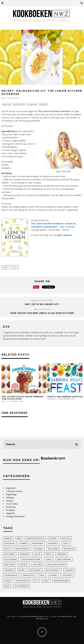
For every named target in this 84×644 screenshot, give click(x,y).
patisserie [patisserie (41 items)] (35, 570)
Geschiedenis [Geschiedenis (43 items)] (23, 549)
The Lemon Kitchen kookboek (54, 111)
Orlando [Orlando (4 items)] (9, 570)
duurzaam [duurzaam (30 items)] (38, 543)
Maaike (51, 399)
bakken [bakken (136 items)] (8, 538)
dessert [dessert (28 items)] (66, 538)
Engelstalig (11, 494)
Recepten (7, 104)
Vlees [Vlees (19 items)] (46, 581)
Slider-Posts (19, 104)
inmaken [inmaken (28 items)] (24, 554)
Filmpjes (10, 498)
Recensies (11, 507)
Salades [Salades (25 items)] (69, 570)
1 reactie (43, 104)
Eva (3, 98)
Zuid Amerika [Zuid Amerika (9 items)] (21, 586)
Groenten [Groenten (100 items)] (69, 549)
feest (6, 267)
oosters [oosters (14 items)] (38, 565)
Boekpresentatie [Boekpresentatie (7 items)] (35, 538)
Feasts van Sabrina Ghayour (65, 397)
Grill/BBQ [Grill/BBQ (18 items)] (53, 549)
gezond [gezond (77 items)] (39, 549)
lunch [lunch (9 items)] (49, 559)
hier (31, 114)
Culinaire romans (14, 491)
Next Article (42, 309)
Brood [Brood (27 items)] (53, 538)
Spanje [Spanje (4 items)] (53, 575)
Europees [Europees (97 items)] (53, 543)
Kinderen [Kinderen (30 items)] (62, 554)
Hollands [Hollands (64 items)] (10, 554)
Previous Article (42, 301)
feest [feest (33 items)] (66, 543)
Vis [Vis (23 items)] (36, 581)
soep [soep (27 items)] (42, 575)
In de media (12, 504)
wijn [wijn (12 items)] (7, 586)
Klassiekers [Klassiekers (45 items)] (11, 559)
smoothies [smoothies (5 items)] (28, 575)
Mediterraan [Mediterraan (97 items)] (64, 559)
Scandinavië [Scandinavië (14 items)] (11, 575)
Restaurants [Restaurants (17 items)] (53, 570)
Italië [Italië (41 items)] (37, 554)
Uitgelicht (32, 104)
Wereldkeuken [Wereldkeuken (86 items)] (61, 581)
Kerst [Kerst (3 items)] (49, 554)
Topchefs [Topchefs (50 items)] (67, 575)
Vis (15, 267)
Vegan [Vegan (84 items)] (8, 581)
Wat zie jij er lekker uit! (42, 304)
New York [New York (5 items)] (9, 565)
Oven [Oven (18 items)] (22, 570)
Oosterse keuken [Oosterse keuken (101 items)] (57, 565)
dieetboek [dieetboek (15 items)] (10, 543)
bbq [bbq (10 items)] (19, 538)
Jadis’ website (64, 235)
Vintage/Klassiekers (15, 516)
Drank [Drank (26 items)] (24, 543)
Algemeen (11, 488)
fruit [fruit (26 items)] (7, 549)
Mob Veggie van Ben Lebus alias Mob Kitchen (42, 313)
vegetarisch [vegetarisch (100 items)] (23, 581)
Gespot (10, 501)
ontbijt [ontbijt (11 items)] (24, 565)
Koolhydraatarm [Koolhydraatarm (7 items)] (31, 559)
